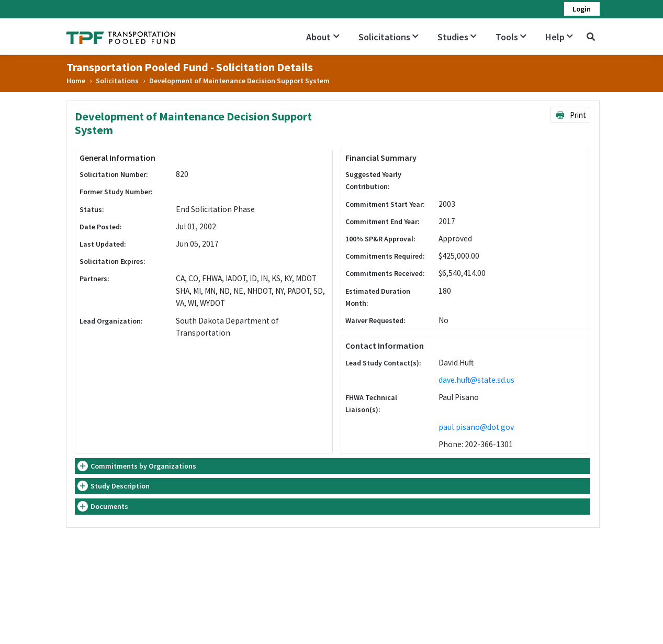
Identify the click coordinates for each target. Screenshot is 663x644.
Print (571, 115)
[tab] (333, 466)
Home (76, 81)
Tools (511, 37)
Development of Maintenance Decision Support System (239, 81)
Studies (457, 37)
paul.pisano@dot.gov (476, 427)
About (323, 37)
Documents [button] (109, 506)
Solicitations (389, 37)
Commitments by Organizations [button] (143, 466)
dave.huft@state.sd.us (476, 380)
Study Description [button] (120, 486)
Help (559, 37)
